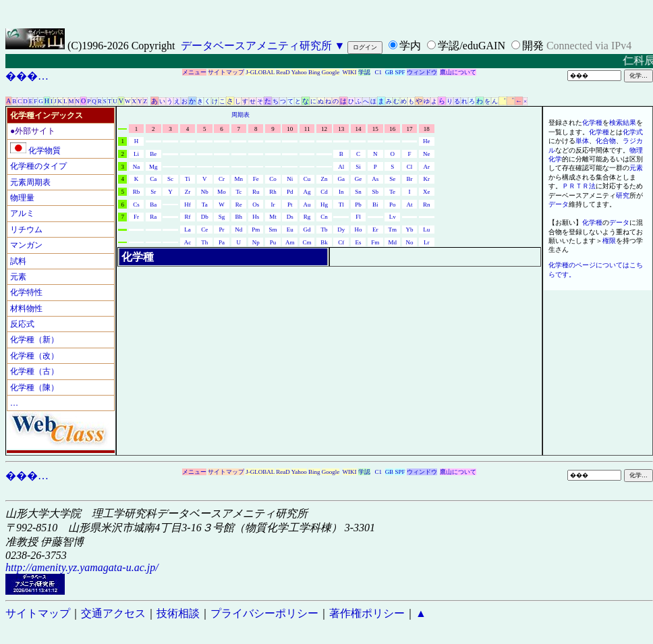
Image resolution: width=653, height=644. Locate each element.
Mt (273, 217)
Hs (256, 217)
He (427, 141)
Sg (222, 217)
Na (137, 167)
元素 (18, 277)
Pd (290, 192)
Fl (358, 217)
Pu (273, 242)
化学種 (592, 123)
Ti (188, 179)
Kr (427, 179)
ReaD (283, 72)
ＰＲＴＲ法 (579, 186)
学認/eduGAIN (472, 46)
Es (359, 242)
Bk (324, 242)
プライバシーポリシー (264, 613)
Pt (290, 205)
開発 (533, 46)
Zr (188, 192)
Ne (427, 154)
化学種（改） (34, 356)
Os (256, 205)
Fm (375, 242)
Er (375, 230)
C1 (379, 72)
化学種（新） (34, 340)
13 (341, 129)
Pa (222, 242)
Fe (256, 179)
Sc (170, 179)
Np (256, 242)
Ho (359, 230)
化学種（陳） (34, 387)
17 (409, 129)
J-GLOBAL (260, 72)
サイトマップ (226, 72)
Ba (153, 205)
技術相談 (178, 613)
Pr (222, 230)
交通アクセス (113, 613)
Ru (256, 192)
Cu (307, 179)
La (188, 230)
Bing (314, 72)
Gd (307, 230)
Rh (273, 192)
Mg (153, 167)
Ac (188, 242)
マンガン (26, 245)
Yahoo (299, 72)
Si (358, 167)
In (341, 192)
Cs (136, 205)
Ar (427, 167)
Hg (324, 205)
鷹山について (458, 72)
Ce (204, 230)
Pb (358, 205)
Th (204, 242)
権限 (609, 241)
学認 (364, 72)
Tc (238, 192)
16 (392, 129)
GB (390, 72)
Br (409, 179)
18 (427, 129)
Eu (290, 230)
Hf (188, 205)
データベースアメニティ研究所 (256, 46)
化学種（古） (34, 371)
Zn (324, 179)
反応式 (22, 324)
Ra (153, 217)
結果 (629, 123)
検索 (616, 123)
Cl (410, 167)
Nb (205, 192)
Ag (307, 192)
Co (273, 179)
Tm (392, 230)
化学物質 (35, 151)
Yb (409, 230)
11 (307, 129)
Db (205, 217)
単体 (582, 141)
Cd (324, 192)
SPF (400, 72)
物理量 (22, 198)
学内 (410, 46)
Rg (307, 217)
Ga (341, 179)
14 (359, 129)
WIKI (350, 72)
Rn (427, 205)
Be (153, 154)
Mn (239, 179)
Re (239, 205)
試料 (18, 261)
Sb (376, 192)
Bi (375, 205)
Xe (427, 192)
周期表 (240, 115)
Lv (393, 217)
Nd (238, 230)
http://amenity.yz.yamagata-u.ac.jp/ (82, 567)
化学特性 (26, 292)
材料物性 (26, 308)
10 (290, 129)
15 (375, 129)
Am (290, 242)
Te (392, 192)
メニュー (194, 72)
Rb (137, 192)
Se (392, 179)
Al (341, 167)
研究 (623, 195)
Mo (222, 192)
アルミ (22, 213)
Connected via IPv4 (589, 46)
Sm (273, 230)
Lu (426, 230)
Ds (290, 217)
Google (331, 72)
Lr (427, 242)
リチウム (26, 230)
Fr (136, 217)
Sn (358, 192)
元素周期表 (30, 182)
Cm (307, 242)
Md (392, 242)
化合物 (606, 141)
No (409, 242)
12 (324, 129)
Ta (205, 205)
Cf (341, 242)
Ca (153, 179)
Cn (324, 217)
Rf (187, 217)
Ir (273, 205)
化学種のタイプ (38, 166)
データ (559, 204)
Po (393, 205)
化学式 (633, 132)
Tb (324, 230)
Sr (153, 192)
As (375, 179)
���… (27, 76)
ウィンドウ (422, 72)
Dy (341, 230)
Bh (239, 217)
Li (136, 154)
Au (307, 205)
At (409, 205)
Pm (256, 230)
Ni (290, 179)
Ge (359, 179)
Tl (341, 205)
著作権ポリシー (367, 613)
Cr (222, 179)
